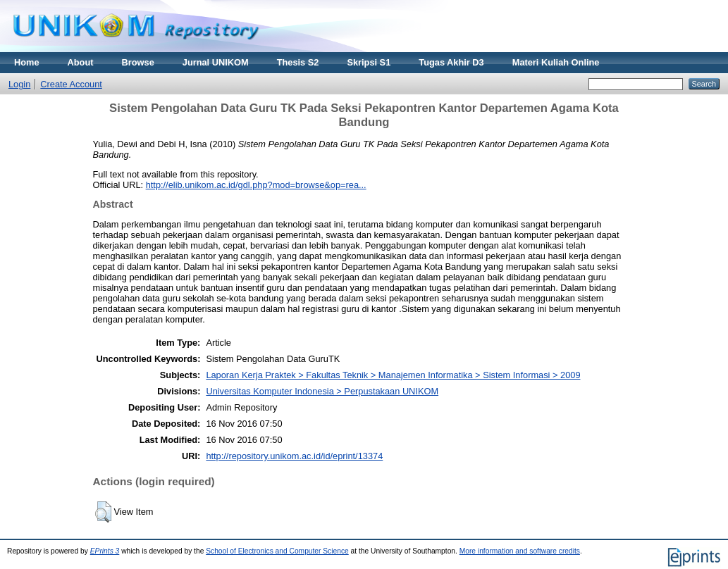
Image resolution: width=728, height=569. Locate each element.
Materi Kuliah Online (556, 62)
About (81, 62)
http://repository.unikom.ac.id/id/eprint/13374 (294, 456)
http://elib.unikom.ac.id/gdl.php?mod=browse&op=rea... (256, 185)
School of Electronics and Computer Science (277, 551)
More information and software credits (520, 551)
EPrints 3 (105, 551)
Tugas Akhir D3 (451, 62)
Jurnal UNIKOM (216, 62)
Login (19, 84)
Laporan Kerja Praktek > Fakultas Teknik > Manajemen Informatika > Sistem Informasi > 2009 (393, 375)
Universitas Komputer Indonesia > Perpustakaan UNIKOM (322, 391)
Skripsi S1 (369, 62)
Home (27, 62)
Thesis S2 (298, 62)
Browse (138, 62)
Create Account (71, 84)
